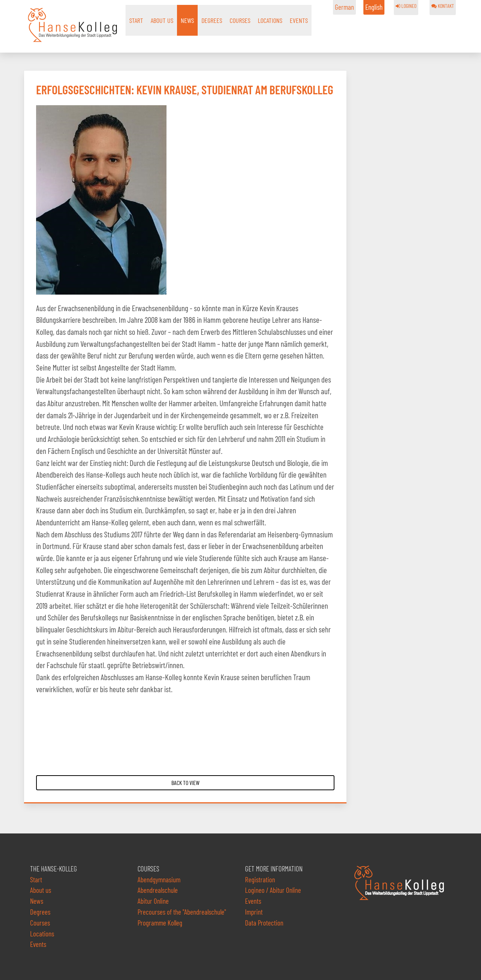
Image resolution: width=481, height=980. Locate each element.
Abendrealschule (158, 890)
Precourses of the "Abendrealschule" (182, 912)
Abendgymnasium (159, 879)
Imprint (254, 912)
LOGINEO (406, 6)
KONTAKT (443, 6)
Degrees (212, 20)
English (374, 7)
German (344, 7)
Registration (260, 879)
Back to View (185, 783)
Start (136, 20)
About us (162, 20)
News (187, 20)
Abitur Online (153, 901)
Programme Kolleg (160, 923)
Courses (240, 20)
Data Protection (264, 923)
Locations (270, 20)
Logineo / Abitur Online (273, 890)
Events (299, 20)
